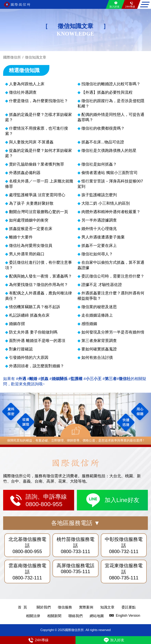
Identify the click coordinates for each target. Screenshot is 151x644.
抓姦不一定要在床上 (99, 246)
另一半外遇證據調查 (99, 220)
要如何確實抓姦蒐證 (99, 349)
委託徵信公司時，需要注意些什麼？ (113, 276)
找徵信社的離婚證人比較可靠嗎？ (111, 84)
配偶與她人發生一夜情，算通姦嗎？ (41, 276)
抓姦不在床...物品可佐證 (103, 142)
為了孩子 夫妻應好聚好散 (31, 203)
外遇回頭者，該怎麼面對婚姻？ (37, 366)
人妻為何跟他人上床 (27, 84)
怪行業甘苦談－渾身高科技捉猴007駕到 (110, 184)
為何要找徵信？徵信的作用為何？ (39, 285)
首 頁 (22, 607)
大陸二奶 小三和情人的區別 (106, 203)
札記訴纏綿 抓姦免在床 (29, 315)
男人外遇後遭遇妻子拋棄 (103, 237)
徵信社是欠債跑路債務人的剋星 (109, 150)
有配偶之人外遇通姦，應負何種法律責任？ (39, 296)
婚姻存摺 (17, 324)
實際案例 (86, 607)
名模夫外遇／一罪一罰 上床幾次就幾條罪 (39, 184)
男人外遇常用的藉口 (27, 254)
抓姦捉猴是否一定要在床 (31, 229)
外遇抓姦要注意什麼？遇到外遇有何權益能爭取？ (111, 296)
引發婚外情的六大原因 (29, 357)
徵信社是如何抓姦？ (99, 164)
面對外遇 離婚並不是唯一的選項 (37, 341)
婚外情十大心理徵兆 (99, 229)
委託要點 (129, 607)
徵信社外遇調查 (23, 92)
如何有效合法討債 (97, 357)
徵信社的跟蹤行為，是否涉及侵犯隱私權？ (111, 103)
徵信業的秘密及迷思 (99, 307)
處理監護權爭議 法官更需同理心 (37, 195)
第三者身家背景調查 (99, 341)
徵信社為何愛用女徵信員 (31, 246)
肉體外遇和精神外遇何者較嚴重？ (111, 212)
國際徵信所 (12, 57)
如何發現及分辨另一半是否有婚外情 (113, 332)
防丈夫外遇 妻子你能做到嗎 (33, 332)
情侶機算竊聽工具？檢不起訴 (35, 307)
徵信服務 (65, 607)
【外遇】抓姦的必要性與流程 (107, 92)
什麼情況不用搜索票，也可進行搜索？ (37, 131)
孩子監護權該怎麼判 (99, 195)
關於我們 (44, 607)
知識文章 (107, 607)
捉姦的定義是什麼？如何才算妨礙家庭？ (39, 153)
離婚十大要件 (21, 237)
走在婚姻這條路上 (97, 315)
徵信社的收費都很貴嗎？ (103, 128)
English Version (119, 616)
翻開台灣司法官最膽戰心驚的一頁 (39, 212)
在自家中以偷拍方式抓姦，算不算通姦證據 (111, 265)
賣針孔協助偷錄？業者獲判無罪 (37, 164)
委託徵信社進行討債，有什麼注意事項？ (39, 265)
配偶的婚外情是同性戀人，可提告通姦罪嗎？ (111, 117)
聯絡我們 (75, 616)
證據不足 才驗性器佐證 (102, 285)
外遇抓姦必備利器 (25, 173)
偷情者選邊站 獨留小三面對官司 (110, 173)
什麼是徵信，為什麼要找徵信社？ (39, 101)
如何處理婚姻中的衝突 (29, 220)
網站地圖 (97, 616)
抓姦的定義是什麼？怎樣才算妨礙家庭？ (39, 117)
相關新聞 (54, 616)
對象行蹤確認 (21, 349)
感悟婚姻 (89, 324)
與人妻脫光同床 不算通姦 (31, 142)
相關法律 (33, 616)
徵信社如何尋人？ (97, 254)
